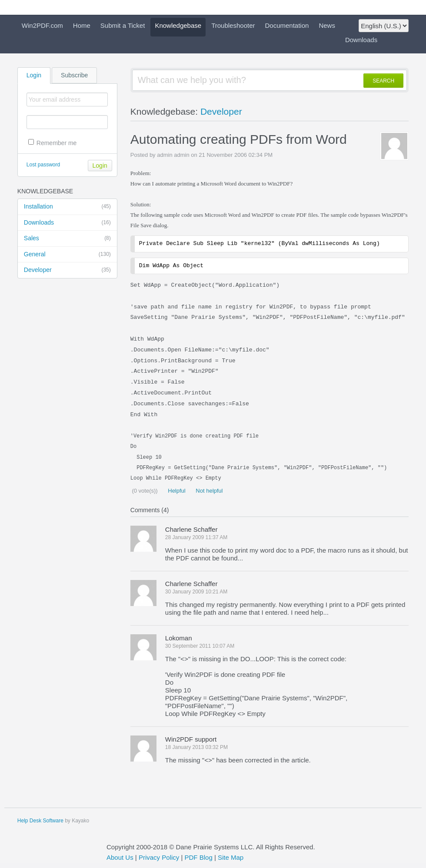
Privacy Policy (159, 857)
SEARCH (383, 81)
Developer (67, 270)
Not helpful (209, 491)
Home (82, 25)
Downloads (361, 40)
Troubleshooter (233, 25)
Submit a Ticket (123, 25)
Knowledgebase (178, 25)
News (327, 25)
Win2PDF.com (42, 25)
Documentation (287, 25)
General (67, 255)
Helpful (176, 491)
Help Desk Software (40, 821)
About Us (120, 857)
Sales (67, 239)
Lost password (43, 165)
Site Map (231, 857)
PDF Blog (199, 857)
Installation (67, 207)
